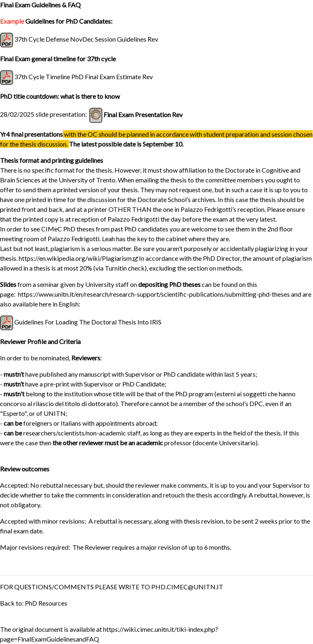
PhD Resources (46, 603)
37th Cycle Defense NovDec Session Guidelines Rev (86, 39)
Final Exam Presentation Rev (143, 114)
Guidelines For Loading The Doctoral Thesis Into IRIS (88, 322)
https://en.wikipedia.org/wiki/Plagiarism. (78, 258)
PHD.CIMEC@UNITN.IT (187, 587)
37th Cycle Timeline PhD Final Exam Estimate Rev (84, 77)
